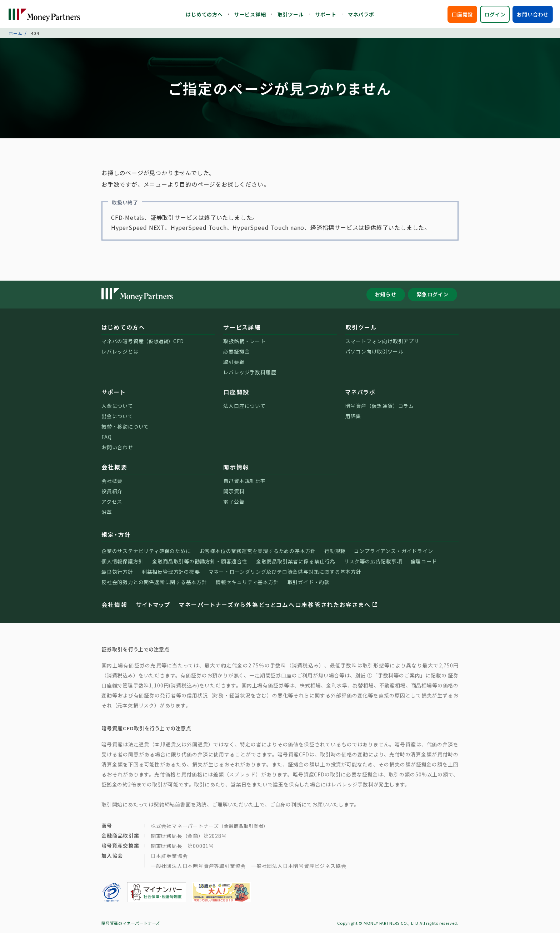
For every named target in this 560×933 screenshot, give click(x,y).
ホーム (15, 34)
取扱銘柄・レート (244, 342)
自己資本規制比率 (244, 482)
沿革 (107, 513)
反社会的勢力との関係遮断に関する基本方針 (154, 583)
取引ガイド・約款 (309, 583)
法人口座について (244, 406)
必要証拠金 (236, 352)
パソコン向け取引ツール (374, 352)
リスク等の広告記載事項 (373, 562)
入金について (117, 406)
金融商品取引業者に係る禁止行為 (296, 562)
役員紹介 (112, 492)
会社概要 (114, 468)
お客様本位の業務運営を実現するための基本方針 (258, 552)
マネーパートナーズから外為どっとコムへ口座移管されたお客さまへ (279, 605)
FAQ (106, 438)
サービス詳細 (250, 14)
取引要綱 (234, 362)
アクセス (112, 502)
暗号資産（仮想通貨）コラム (380, 406)
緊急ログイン (433, 295)
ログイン (495, 14)
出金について (117, 417)
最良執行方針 (117, 572)
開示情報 (236, 468)
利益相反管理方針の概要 (171, 572)
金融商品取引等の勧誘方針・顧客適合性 (200, 562)
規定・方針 (116, 535)
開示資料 (234, 492)
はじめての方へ (204, 14)
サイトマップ (153, 605)
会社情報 (114, 605)
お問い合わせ (533, 14)
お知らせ (386, 295)
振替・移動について (125, 427)
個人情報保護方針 (122, 562)
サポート (326, 14)
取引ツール (291, 14)
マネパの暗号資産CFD (143, 342)
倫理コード (424, 562)
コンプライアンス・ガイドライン (393, 552)
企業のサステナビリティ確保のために (146, 552)
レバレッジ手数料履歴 (250, 373)
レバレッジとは (120, 352)
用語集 (353, 417)
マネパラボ (361, 14)
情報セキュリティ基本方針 (247, 583)
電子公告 (234, 502)
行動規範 (335, 552)
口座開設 (462, 14)
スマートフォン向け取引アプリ (382, 342)
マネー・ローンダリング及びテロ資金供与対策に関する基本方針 (285, 572)
